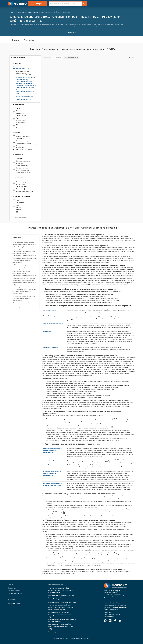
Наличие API (20, 147)
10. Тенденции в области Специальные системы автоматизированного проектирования (24, 298)
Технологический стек (15, 593)
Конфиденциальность (15, 591)
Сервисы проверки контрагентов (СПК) (61, 595)
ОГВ (17, 111)
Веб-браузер (20, 203)
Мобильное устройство (23, 182)
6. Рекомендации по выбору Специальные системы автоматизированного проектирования (24, 273)
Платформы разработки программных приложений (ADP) (61, 599)
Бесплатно (19, 139)
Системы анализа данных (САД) (59, 588)
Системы (16, 40)
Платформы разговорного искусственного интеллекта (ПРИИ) (62, 621)
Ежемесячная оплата (22, 168)
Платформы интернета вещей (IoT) (60, 612)
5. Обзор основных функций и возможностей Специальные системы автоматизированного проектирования (24, 267)
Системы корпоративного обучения (60, 605)
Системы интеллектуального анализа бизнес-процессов (60, 592)
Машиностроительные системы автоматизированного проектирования (53, 450)
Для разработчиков (14, 603)
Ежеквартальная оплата (24, 173)
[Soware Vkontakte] (110, 621)
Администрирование (22, 136)
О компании (12, 588)
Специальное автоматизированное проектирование (35, 12)
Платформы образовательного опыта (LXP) (62, 602)
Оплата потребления (22, 170)
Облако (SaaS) (20, 184)
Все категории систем (56, 632)
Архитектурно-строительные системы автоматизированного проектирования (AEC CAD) (26, 85)
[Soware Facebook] (115, 621)
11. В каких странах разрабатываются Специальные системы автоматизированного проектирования (24, 305)
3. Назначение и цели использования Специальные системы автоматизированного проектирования (24, 254)
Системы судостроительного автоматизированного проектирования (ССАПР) (25, 98)
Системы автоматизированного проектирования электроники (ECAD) (26, 92)
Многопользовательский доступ (24, 144)
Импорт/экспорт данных (24, 141)
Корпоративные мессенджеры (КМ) (60, 624)
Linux (17, 205)
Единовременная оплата (24, 161)
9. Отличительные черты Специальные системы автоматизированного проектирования (24, 291)
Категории (36, 4)
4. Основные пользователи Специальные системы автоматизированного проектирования (25, 260)
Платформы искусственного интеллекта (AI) (61, 616)
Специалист (20, 108)
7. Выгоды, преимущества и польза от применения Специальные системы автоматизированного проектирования (24, 280)
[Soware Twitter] (120, 621)
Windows (18, 210)
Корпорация (20, 118)
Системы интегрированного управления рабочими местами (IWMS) (61, 609)
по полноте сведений (72, 58)
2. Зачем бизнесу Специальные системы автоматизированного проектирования (25, 248)
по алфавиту (57, 58)
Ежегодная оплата (22, 166)
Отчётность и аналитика (24, 150)
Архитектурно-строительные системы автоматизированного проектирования (53, 462)
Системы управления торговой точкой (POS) (61, 628)
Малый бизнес (20, 122)
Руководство (29, 40)
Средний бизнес (21, 115)
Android (18, 207)
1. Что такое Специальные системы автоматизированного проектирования (24, 243)
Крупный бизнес (21, 120)
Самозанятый (20, 113)
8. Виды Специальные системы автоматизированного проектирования (24, 286)
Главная (13, 12)
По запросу (19, 163)
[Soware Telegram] (105, 621)
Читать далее (72, 32)
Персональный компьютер (24, 191)
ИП (17, 125)
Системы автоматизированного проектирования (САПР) (23, 68)
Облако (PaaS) (20, 189)
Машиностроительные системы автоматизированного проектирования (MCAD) (26, 79)
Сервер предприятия (22, 187)
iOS (17, 212)
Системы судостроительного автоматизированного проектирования (52, 474)
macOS (18, 200)
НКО (17, 127)
